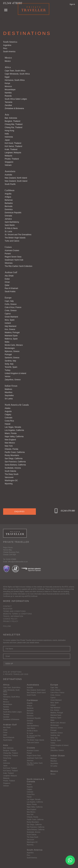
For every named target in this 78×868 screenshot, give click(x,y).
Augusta (8, 411)
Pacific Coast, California (15, 452)
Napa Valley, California (14, 437)
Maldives (8, 389)
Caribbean (10, 190)
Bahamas (9, 200)
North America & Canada (17, 405)
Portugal (8, 354)
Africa (8, 67)
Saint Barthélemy (12, 222)
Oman (7, 282)
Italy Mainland (10, 326)
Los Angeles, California (14, 430)
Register (8, 609)
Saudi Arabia (10, 291)
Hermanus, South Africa (15, 80)
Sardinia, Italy (10, 361)
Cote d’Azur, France (13, 307)
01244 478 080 (68, 511)
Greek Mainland (11, 317)
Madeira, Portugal (12, 332)
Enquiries (19, 512)
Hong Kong (9, 131)
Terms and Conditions (14, 611)
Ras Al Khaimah (11, 288)
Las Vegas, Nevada (13, 427)
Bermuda (9, 206)
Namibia (8, 93)
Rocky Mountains (12, 455)
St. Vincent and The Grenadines (18, 235)
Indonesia (9, 137)
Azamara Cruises (12, 250)
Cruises (8, 247)
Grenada (8, 216)
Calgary (8, 415)
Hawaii (8, 424)
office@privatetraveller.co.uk (18, 562)
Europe (8, 298)
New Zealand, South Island (16, 181)
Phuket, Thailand (12, 159)
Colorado (9, 418)
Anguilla (8, 194)
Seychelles (9, 396)
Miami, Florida (11, 433)
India (7, 134)
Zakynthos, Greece (13, 380)
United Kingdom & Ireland (15, 373)
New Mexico (10, 443)
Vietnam (8, 165)
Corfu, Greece (11, 304)
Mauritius (9, 392)
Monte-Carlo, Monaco (14, 345)
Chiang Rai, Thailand (13, 127)
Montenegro (10, 348)
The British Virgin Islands (15, 238)
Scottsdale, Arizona (13, 468)
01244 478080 (13, 3)
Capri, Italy (9, 301)
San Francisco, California (15, 462)
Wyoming (9, 484)
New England (10, 440)
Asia (7, 115)
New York (9, 446)
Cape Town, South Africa (15, 71)
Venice (8, 376)
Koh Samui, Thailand (13, 146)
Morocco (8, 86)
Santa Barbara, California (15, 465)
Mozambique (10, 90)
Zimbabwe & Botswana (14, 108)
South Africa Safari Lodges (16, 99)
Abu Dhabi (9, 276)
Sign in (72, 4)
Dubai (7, 279)
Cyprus (8, 314)
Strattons (16, 672)
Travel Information (13, 616)
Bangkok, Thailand (12, 121)
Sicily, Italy (9, 364)
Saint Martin (10, 225)
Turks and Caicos (12, 241)
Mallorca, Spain (11, 339)
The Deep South (12, 474)
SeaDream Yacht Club (14, 260)
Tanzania (8, 102)
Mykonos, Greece (12, 351)
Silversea (9, 263)
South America (10, 42)
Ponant (8, 254)
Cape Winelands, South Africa (17, 74)
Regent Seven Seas (13, 257)
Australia (8, 175)
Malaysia (8, 156)
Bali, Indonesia (11, 118)
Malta (7, 342)
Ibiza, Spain (10, 320)
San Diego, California (14, 459)
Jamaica (8, 219)
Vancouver (9, 477)
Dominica (9, 209)
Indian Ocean (11, 386)
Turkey (8, 370)
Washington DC (11, 481)
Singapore (9, 162)
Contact (7, 606)
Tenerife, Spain (11, 367)
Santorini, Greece (12, 358)
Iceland (8, 323)
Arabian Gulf (11, 272)
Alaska (8, 408)
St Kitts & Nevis (11, 228)
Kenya (7, 83)
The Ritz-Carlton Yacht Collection (18, 266)
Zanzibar (8, 105)
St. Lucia (8, 231)
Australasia (10, 171)
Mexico (8, 58)
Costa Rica (9, 421)
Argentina (7, 45)
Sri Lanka (9, 399)
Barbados (9, 203)
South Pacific (10, 184)
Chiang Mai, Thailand (14, 124)
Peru (5, 48)
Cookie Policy (10, 619)
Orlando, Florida (11, 449)
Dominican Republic (13, 213)
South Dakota (10, 471)
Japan (7, 140)
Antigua (8, 197)
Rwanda (8, 96)
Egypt (7, 77)
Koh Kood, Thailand (13, 143)
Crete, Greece (11, 310)
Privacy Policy (11, 621)
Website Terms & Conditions (18, 614)
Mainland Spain (11, 336)
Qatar (7, 285)
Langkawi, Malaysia (13, 153)
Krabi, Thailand (11, 149)
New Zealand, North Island (16, 178)
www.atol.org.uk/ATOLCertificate (26, 596)
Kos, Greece (10, 329)
